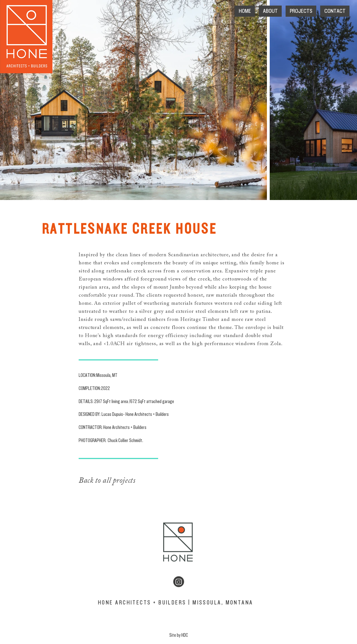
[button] (270, 11)
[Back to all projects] (123, 481)
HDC (185, 635)
